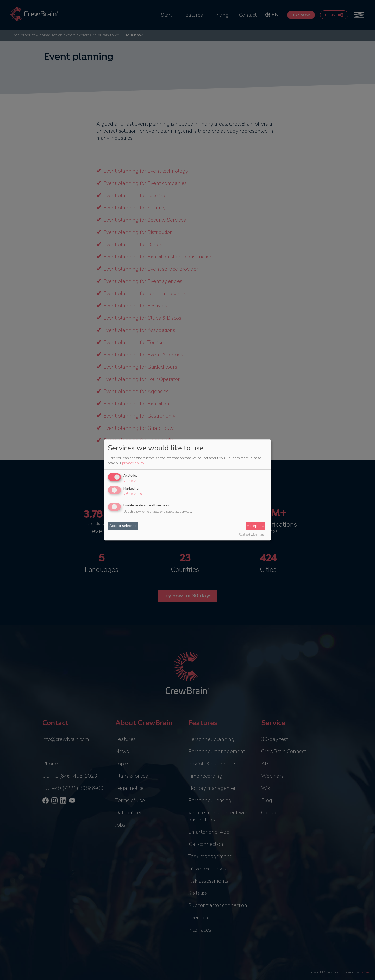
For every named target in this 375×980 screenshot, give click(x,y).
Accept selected (123, 526)
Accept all (255, 526)
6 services (133, 494)
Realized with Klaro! (252, 535)
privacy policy (133, 463)
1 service (132, 481)
